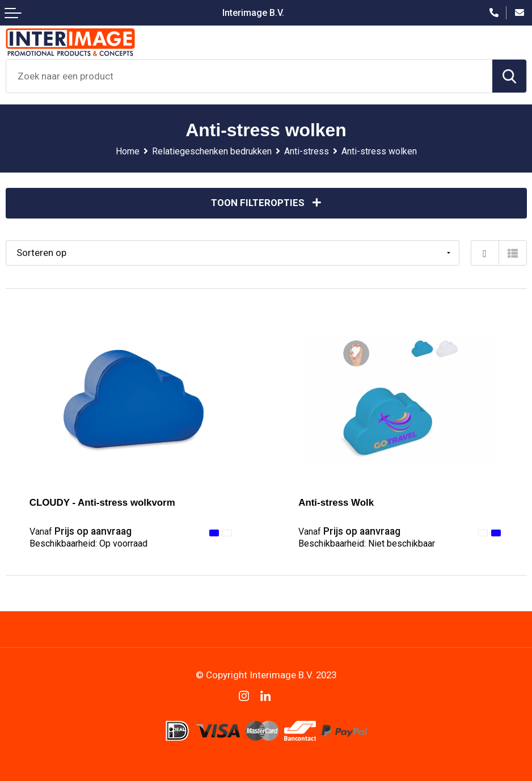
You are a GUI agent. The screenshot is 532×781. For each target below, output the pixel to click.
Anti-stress (307, 151)
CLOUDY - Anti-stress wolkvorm (102, 503)
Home (128, 151)
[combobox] (249, 76)
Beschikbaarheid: (88, 543)
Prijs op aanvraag (81, 531)
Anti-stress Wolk (336, 503)
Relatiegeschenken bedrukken (212, 151)
